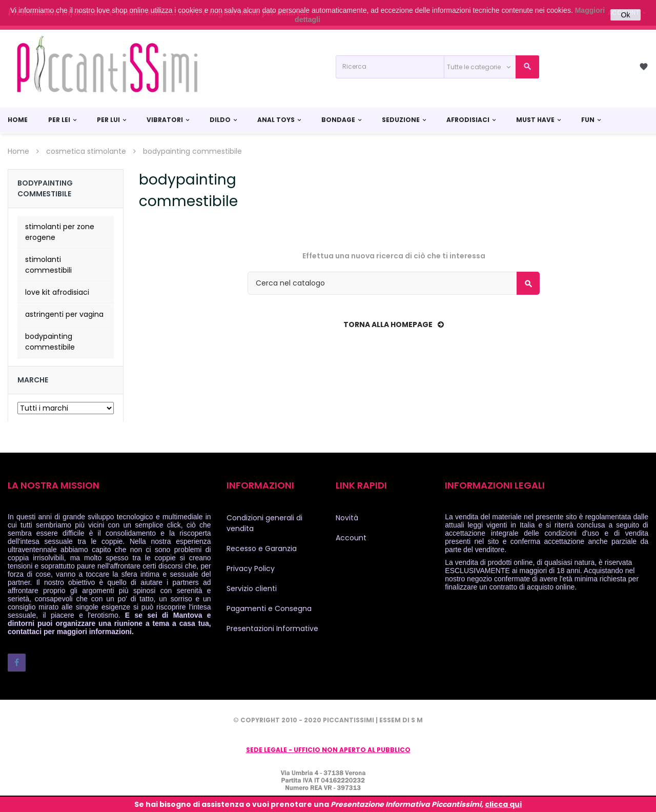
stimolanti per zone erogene (60, 232)
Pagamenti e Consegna (269, 608)
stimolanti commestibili (48, 265)
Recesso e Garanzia (262, 549)
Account (351, 538)
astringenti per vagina (64, 314)
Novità (347, 518)
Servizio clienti (252, 588)
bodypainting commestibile (50, 342)
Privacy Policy (251, 569)
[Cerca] (394, 283)
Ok (626, 15)
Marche (33, 380)
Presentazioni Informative (272, 628)
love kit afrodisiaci (57, 292)
